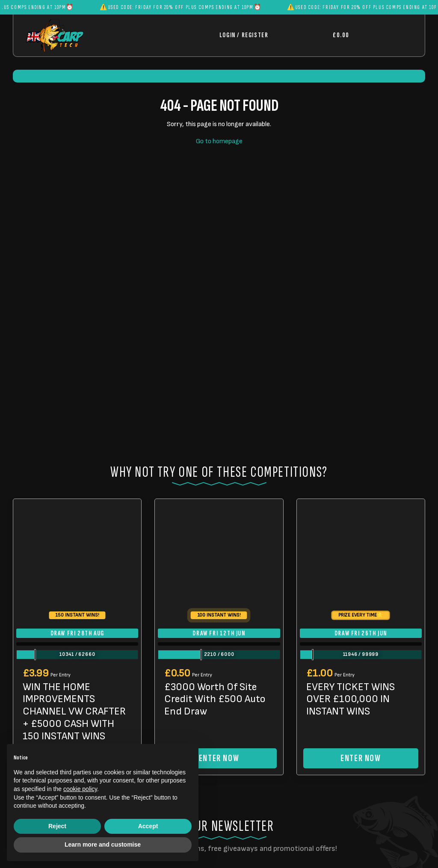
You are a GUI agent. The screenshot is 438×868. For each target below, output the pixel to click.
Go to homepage (219, 141)
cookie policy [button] (80, 789)
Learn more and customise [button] (103, 844)
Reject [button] (57, 826)
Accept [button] (148, 826)
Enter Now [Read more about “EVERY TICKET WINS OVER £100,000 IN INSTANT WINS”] (361, 758)
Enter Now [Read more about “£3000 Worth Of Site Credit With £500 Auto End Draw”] (219, 758)
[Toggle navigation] (384, 35)
